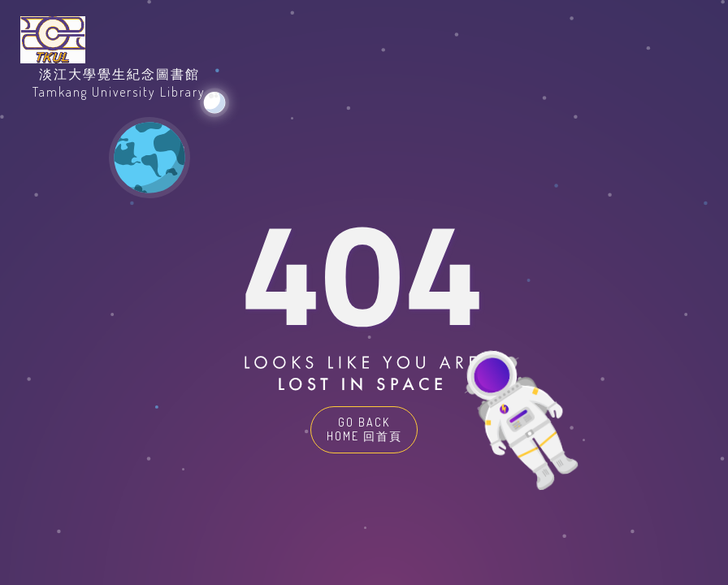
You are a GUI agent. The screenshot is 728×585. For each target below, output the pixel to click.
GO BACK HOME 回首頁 (364, 429)
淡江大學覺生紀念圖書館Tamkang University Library (119, 83)
